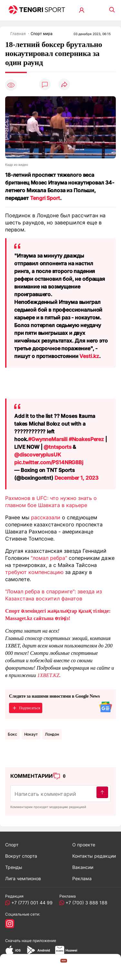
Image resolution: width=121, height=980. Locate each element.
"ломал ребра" (49, 558)
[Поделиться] (64, 85)
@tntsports (57, 447)
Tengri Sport (45, 198)
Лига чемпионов (23, 878)
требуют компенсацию (34, 572)
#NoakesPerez (86, 439)
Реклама (82, 878)
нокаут (31, 734)
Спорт (12, 845)
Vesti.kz (89, 356)
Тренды (14, 867)
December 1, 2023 (76, 478)
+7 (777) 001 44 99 (31, 903)
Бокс (12, 734)
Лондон (52, 734)
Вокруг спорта (21, 856)
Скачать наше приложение (31, 941)
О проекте (84, 845)
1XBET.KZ (48, 675)
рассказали (46, 517)
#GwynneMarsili (48, 439)
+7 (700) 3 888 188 (85, 903)
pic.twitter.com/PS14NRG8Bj (49, 462)
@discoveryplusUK (37, 455)
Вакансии (83, 867)
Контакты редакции (94, 856)
